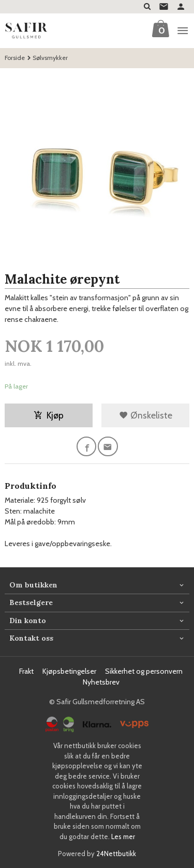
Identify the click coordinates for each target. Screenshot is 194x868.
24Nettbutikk (116, 854)
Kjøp (49, 415)
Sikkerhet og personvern (144, 671)
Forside (15, 58)
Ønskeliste (146, 415)
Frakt (26, 671)
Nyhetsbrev (101, 682)
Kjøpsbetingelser (69, 671)
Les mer (123, 836)
